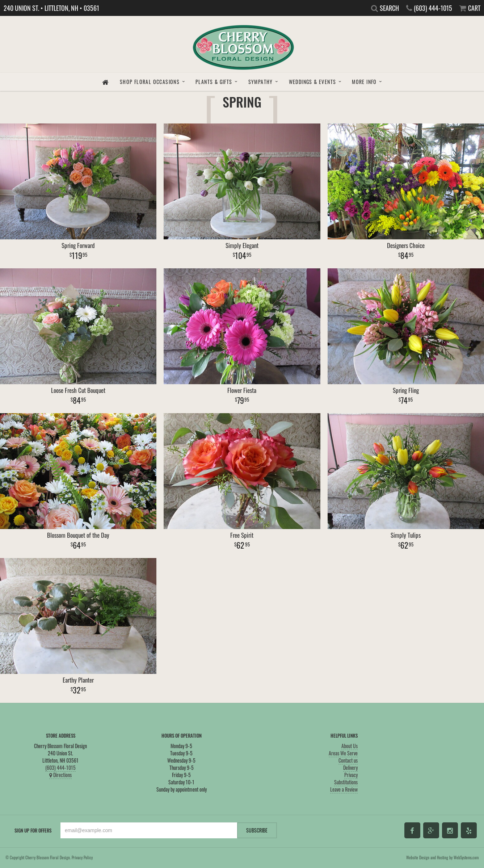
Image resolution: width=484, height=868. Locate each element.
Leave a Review (344, 789)
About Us (350, 746)
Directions (60, 775)
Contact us (348, 760)
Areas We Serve (343, 753)
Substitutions (346, 782)
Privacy (351, 775)
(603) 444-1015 (60, 768)
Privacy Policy (82, 857)
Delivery (350, 768)
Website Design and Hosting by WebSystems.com (442, 857)
